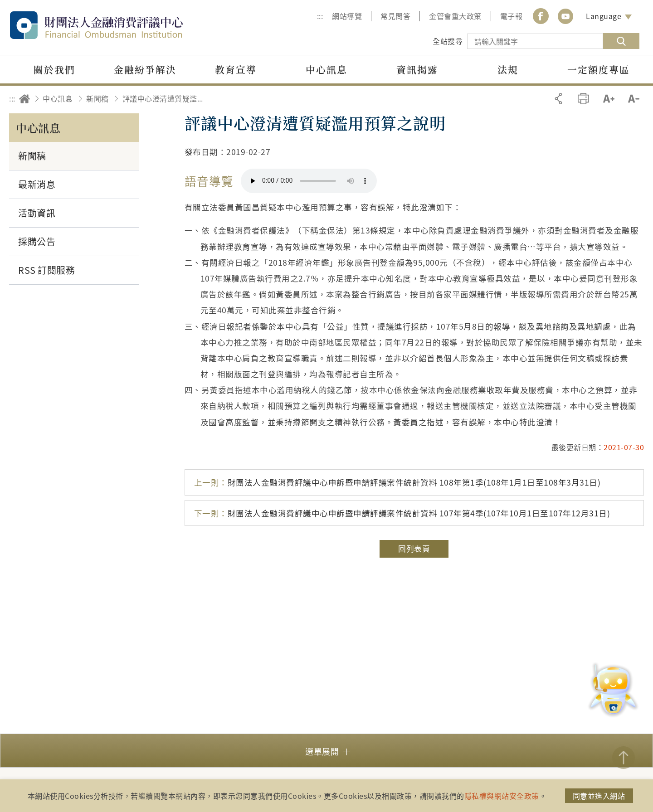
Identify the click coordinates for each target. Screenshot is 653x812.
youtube (565, 16)
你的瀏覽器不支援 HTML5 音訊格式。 (309, 181)
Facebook (541, 16)
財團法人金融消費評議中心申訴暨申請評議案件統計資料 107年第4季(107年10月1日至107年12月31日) (402, 513)
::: (320, 16)
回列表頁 (414, 549)
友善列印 (583, 99)
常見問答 (395, 16)
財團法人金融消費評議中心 (116, 25)
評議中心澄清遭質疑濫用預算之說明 (166, 98)
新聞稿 (97, 98)
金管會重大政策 (455, 16)
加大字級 (609, 99)
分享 (558, 99)
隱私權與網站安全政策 (502, 796)
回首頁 (24, 99)
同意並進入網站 (599, 796)
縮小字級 (634, 99)
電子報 (512, 16)
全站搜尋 (448, 41)
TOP (624, 758)
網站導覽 (347, 16)
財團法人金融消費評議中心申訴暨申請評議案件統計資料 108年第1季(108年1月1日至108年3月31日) (397, 482)
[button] (326, 751)
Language (604, 16)
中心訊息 (58, 98)
